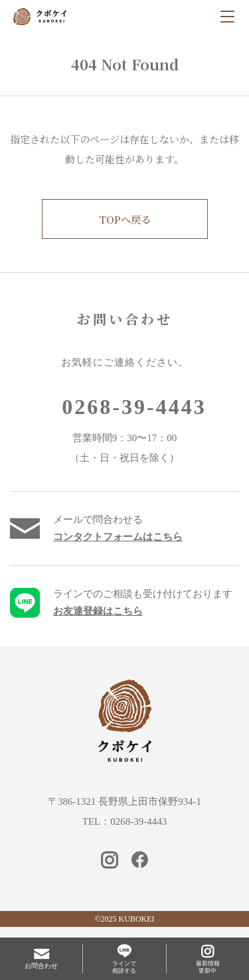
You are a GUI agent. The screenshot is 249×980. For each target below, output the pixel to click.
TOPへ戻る (125, 219)
